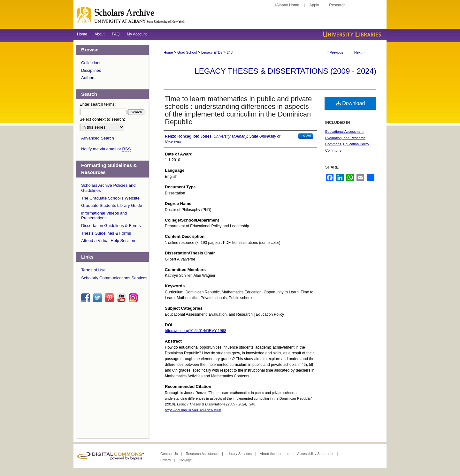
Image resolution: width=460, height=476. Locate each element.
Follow (306, 136)
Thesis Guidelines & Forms (106, 233)
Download (351, 103)
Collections (91, 63)
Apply (314, 5)
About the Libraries (275, 454)
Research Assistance (203, 454)
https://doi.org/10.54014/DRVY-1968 (195, 331)
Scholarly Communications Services (114, 278)
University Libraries (351, 34)
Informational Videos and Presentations (104, 216)
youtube (122, 298)
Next (358, 52)
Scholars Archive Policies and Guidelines (108, 188)
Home (168, 52)
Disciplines (91, 70)
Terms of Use (93, 270)
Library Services (240, 454)
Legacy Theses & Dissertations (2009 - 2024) (285, 71)
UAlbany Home (286, 5)
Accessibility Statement (316, 454)
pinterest (111, 298)
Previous (337, 52)
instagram (134, 298)
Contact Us (169, 454)
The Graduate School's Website (110, 198)
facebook (87, 298)
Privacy (166, 460)
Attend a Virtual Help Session (108, 241)
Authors (88, 78)
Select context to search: (102, 119)
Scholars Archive (230, 18)
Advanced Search (98, 138)
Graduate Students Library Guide (112, 205)
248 (230, 52)
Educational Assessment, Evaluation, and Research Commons (345, 138)
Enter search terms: (98, 104)
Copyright (185, 460)
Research (337, 5)
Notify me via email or (106, 149)
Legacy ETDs (212, 52)
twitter (98, 298)
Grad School (187, 52)
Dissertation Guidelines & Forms (111, 226)
